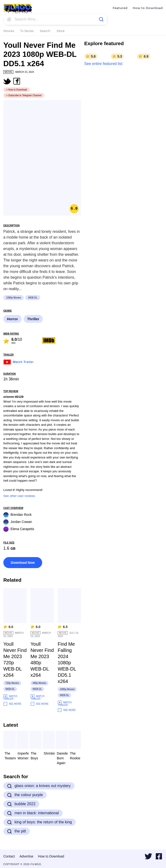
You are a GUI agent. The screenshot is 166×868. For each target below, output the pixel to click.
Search (45, 31)
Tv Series (27, 31)
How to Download (148, 8)
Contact (9, 856)
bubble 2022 (21, 804)
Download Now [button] (23, 563)
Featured (120, 8)
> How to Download (17, 90)
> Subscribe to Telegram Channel (24, 95)
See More (12, 704)
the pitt (17, 831)
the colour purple (25, 795)
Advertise (26, 856)
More (61, 31)
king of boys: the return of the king (40, 822)
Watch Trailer (19, 361)
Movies (9, 31)
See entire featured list (103, 64)
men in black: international (33, 813)
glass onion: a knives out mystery (39, 786)
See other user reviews (19, 496)
